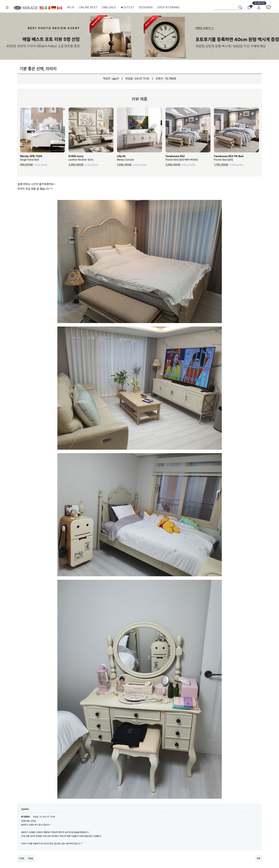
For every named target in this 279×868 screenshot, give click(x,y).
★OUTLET (127, 7)
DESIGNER (146, 7)
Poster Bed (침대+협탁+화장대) (188, 158)
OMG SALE (109, 7)
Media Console (139, 158)
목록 (258, 858)
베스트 (71, 7)
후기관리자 (25, 817)
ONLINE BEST (88, 7)
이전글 (21, 858)
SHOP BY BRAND (168, 7)
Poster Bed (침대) (236, 158)
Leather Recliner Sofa (91, 158)
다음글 (30, 858)
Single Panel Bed (43, 158)
